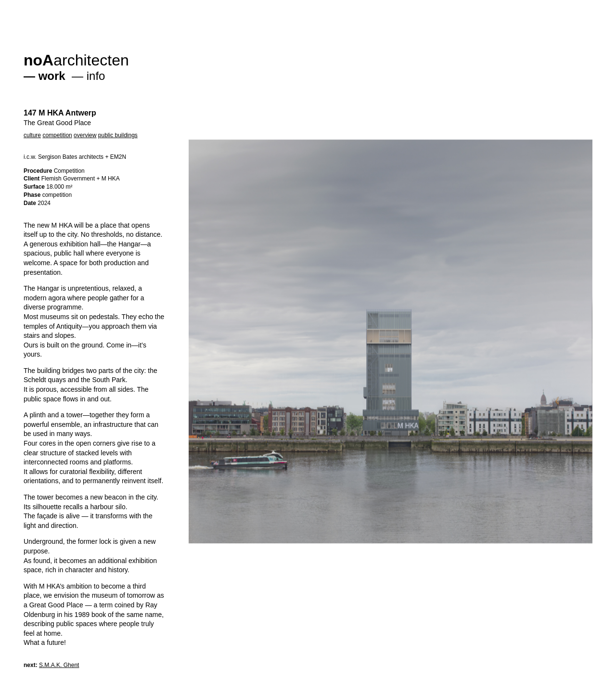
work (52, 76)
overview (85, 135)
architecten (76, 60)
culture (32, 135)
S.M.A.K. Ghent (59, 665)
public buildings (118, 135)
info (96, 76)
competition (57, 135)
